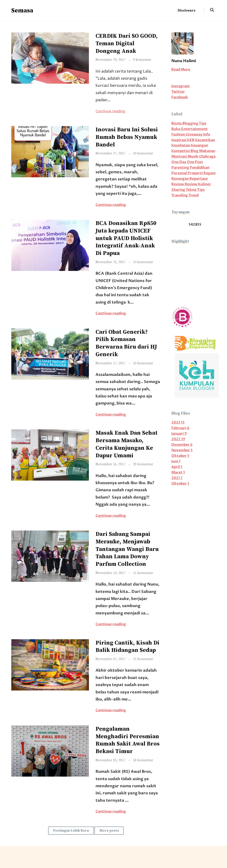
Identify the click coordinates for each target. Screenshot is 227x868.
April (177, 467)
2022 (178, 439)
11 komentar (143, 573)
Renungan (180, 179)
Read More (181, 70)
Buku (176, 129)
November (182, 450)
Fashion (178, 135)
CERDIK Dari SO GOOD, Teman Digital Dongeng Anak (127, 44)
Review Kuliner (198, 184)
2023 (178, 423)
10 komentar (143, 153)
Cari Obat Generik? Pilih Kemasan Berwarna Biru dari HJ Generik (126, 343)
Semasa (22, 11)
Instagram (181, 86)
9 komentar (142, 60)
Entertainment (194, 129)
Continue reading (110, 111)
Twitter (178, 92)
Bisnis (177, 123)
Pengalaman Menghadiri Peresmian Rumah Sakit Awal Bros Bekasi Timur (128, 740)
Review (178, 184)
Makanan (207, 151)
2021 (177, 478)
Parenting (181, 168)
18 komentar (143, 760)
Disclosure (187, 11)
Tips (201, 190)
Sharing (179, 190)
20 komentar (143, 464)
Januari (179, 434)
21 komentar (143, 659)
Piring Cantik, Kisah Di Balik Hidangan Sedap (127, 647)
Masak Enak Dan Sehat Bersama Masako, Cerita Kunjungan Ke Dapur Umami (127, 444)
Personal (179, 173)
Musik (193, 157)
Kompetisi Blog (185, 151)
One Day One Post (187, 162)
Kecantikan (205, 140)
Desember (182, 445)
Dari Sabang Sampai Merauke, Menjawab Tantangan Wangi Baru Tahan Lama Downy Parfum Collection (127, 549)
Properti (196, 173)
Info (207, 135)
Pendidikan (200, 168)
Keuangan (199, 145)
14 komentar (143, 262)
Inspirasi (179, 140)
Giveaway (194, 135)
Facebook (180, 97)
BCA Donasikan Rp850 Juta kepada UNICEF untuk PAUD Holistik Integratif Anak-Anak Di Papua (126, 238)
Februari (180, 428)
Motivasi (179, 157)
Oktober (180, 456)
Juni (176, 461)
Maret (178, 472)
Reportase (199, 179)
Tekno (191, 190)
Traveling (180, 195)
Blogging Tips (194, 123)
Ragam (210, 173)
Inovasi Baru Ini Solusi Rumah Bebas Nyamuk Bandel (127, 137)
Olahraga (207, 157)
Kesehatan (181, 145)
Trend (194, 195)
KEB (191, 140)
